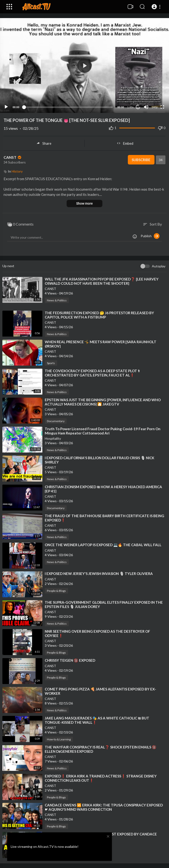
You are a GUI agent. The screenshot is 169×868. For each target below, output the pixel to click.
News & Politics (57, 300)
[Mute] (146, 107)
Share (44, 143)
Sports (51, 363)
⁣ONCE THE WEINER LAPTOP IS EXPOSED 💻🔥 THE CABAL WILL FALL (103, 545)
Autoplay (159, 266)
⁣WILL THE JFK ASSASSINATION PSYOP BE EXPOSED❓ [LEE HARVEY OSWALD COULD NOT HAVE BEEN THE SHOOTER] (102, 281)
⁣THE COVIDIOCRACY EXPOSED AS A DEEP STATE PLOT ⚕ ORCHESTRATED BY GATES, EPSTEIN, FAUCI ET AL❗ (92, 373)
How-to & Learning (59, 739)
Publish (150, 236)
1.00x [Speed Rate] (131, 107)
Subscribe (141, 160)
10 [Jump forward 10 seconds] (138, 107)
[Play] (6, 107)
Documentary (56, 421)
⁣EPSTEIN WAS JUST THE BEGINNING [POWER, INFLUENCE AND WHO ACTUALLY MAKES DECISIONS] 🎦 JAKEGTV (103, 402)
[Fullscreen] (162, 107)
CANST (13, 157)
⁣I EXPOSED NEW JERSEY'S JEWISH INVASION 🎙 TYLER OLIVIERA (99, 574)
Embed (125, 143)
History (17, 171)
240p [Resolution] (155, 107)
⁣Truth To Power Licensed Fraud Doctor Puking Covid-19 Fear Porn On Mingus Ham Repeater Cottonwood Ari (103, 431)
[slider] (68, 107)
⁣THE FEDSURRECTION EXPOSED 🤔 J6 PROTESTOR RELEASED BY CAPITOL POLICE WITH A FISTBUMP (99, 315)
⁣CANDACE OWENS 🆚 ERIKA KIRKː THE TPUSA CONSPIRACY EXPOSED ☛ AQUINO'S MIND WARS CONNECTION (104, 807)
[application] (84, 65)
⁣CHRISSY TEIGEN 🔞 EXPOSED (70, 660)
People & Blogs (56, 591)
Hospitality (53, 438)
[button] (157, 7)
